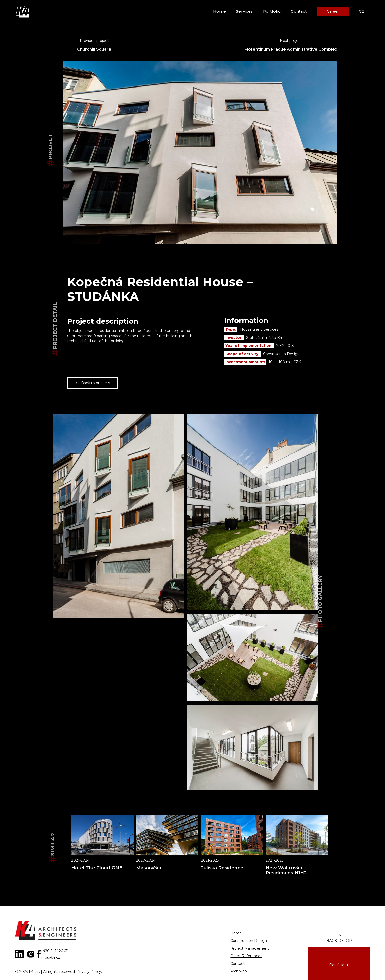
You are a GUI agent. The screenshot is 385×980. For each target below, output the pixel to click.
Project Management (250, 948)
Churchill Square (94, 49)
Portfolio (272, 11)
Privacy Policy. (89, 972)
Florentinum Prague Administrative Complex (291, 49)
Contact (299, 11)
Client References (246, 956)
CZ (362, 11)
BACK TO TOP (339, 941)
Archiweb (239, 971)
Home (219, 11)
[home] (23, 11)
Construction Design (249, 941)
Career (333, 11)
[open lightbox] (119, 516)
